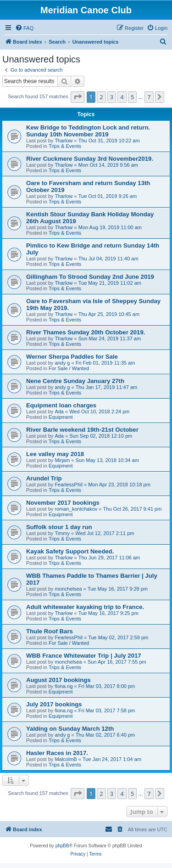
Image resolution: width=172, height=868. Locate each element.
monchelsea (68, 589)
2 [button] (101, 97)
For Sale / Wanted (69, 368)
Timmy (62, 533)
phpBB (62, 846)
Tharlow (64, 141)
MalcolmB (66, 759)
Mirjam (62, 460)
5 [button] (132, 97)
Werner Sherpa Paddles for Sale (72, 357)
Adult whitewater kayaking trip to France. (85, 607)
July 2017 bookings (54, 704)
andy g (62, 363)
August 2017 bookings (58, 680)
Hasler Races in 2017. (57, 753)
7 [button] (149, 97)
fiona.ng (64, 686)
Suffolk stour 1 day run (59, 527)
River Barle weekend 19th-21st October (82, 430)
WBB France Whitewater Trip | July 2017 (84, 656)
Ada (59, 411)
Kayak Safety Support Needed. (70, 551)
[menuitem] (24, 28)
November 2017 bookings (63, 503)
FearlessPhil (69, 485)
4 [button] (122, 97)
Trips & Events (65, 146)
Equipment (61, 417)
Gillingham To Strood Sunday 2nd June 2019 (90, 277)
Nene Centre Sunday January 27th (75, 381)
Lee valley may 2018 (55, 454)
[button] (78, 97)
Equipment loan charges (61, 405)
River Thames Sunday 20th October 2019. (86, 332)
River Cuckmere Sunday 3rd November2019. (90, 159)
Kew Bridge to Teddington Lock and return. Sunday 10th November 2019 (88, 131)
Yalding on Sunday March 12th (70, 729)
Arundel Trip (44, 478)
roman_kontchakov (76, 509)
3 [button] (112, 97)
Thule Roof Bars (50, 631)
